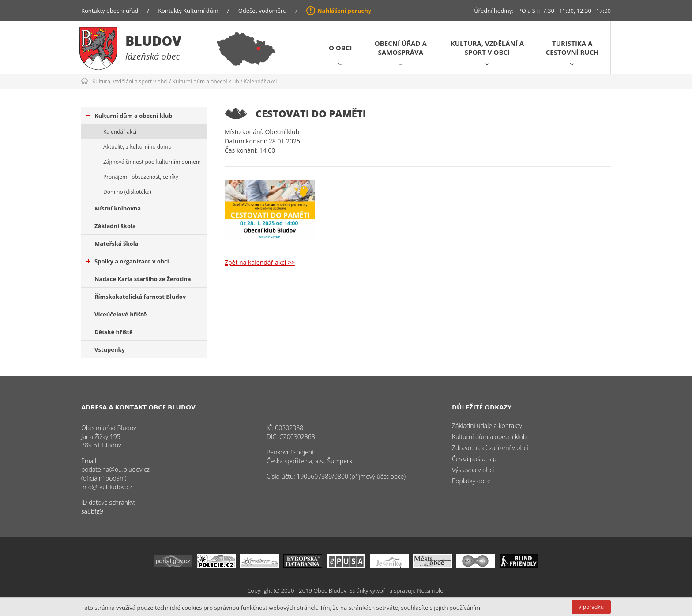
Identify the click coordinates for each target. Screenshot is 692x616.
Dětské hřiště (114, 332)
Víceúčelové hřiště (120, 314)
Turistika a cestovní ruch (572, 48)
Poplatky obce (471, 481)
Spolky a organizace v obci (128, 261)
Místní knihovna (118, 208)
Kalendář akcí (260, 81)
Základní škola (115, 226)
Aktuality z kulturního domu (137, 147)
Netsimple (430, 590)
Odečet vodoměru (263, 11)
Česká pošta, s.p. (475, 459)
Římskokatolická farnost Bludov (140, 297)
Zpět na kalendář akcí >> (260, 262)
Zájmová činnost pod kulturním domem (152, 162)
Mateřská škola (116, 244)
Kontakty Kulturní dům (188, 11)
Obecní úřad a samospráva (401, 48)
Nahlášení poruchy (344, 11)
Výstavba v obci (473, 470)
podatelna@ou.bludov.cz (115, 469)
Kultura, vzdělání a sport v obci (487, 48)
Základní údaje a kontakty (487, 426)
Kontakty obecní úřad (110, 11)
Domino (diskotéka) (127, 192)
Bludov (153, 41)
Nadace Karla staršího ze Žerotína (143, 279)
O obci (340, 48)
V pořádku (591, 607)
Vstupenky (110, 349)
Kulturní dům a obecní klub (206, 81)
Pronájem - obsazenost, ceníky (141, 177)
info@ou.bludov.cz (107, 487)
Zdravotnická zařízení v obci (490, 448)
